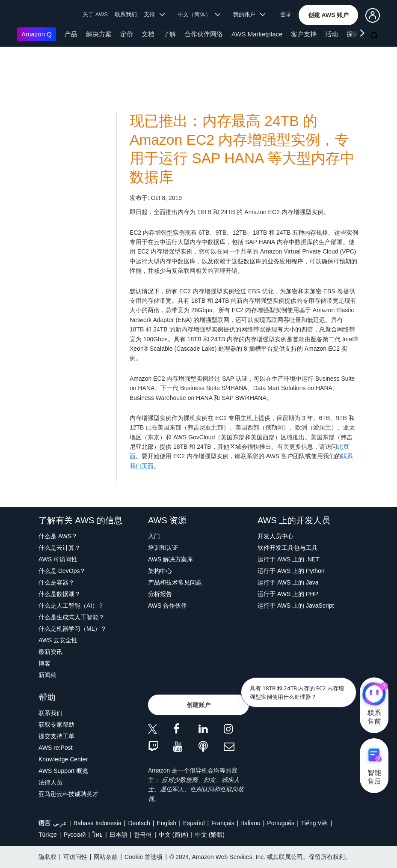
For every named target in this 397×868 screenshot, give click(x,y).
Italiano (251, 823)
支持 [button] (154, 14)
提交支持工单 (56, 736)
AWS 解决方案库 (170, 559)
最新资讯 (50, 652)
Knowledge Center (63, 759)
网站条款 (106, 857)
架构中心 (160, 571)
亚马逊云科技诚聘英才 (68, 794)
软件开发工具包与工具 (287, 548)
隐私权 (47, 857)
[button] (329, 15)
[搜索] (375, 36)
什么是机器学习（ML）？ (73, 629)
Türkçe (48, 835)
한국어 (143, 835)
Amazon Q (37, 34)
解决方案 (99, 34)
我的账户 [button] (249, 14)
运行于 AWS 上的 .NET (289, 559)
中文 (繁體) (210, 835)
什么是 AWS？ (58, 536)
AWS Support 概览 (63, 771)
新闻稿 (47, 675)
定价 (127, 34)
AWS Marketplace (257, 34)
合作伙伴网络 (204, 34)
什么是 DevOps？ (62, 571)
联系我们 (126, 14)
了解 (169, 34)
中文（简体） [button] (199, 14)
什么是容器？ (56, 582)
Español (194, 823)
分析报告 (160, 594)
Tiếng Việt (315, 823)
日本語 (119, 835)
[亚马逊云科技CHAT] (374, 695)
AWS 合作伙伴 (167, 606)
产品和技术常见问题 (175, 582)
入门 (154, 536)
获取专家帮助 (56, 725)
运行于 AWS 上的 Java (288, 582)
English (166, 823)
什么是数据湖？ (59, 594)
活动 (332, 34)
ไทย (98, 835)
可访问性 (75, 857)
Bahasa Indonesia (98, 823)
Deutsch (139, 823)
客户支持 (304, 34)
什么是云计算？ (59, 548)
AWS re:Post (56, 748)
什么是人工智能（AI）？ (71, 606)
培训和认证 (163, 548)
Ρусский (74, 835)
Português (281, 823)
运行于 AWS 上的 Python (291, 571)
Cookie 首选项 (144, 857)
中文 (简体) (173, 835)
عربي (60, 823)
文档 (148, 34)
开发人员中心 (276, 536)
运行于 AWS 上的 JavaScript (296, 606)
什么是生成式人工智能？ (71, 617)
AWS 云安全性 (58, 640)
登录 (286, 14)
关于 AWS (95, 14)
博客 (44, 663)
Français (223, 823)
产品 (71, 34)
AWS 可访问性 (58, 559)
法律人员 (50, 782)
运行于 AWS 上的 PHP (288, 594)
